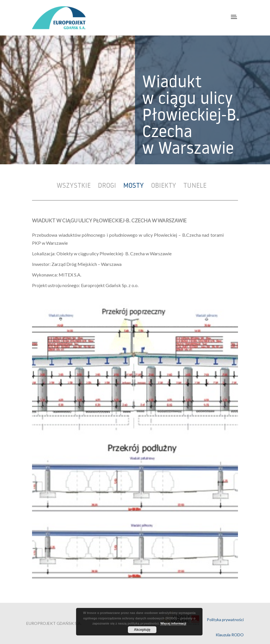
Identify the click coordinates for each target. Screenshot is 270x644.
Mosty (134, 185)
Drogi (107, 185)
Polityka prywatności (225, 620)
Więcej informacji (173, 623)
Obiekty (164, 185)
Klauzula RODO (230, 635)
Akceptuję (142, 630)
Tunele (195, 185)
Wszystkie (74, 185)
